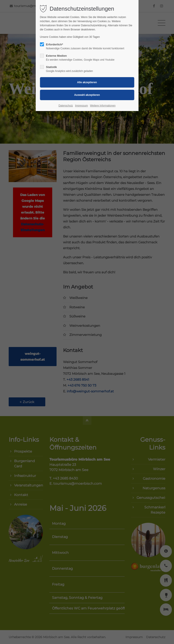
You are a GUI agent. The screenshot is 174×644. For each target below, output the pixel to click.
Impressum (81, 106)
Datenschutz (66, 106)
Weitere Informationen (103, 106)
